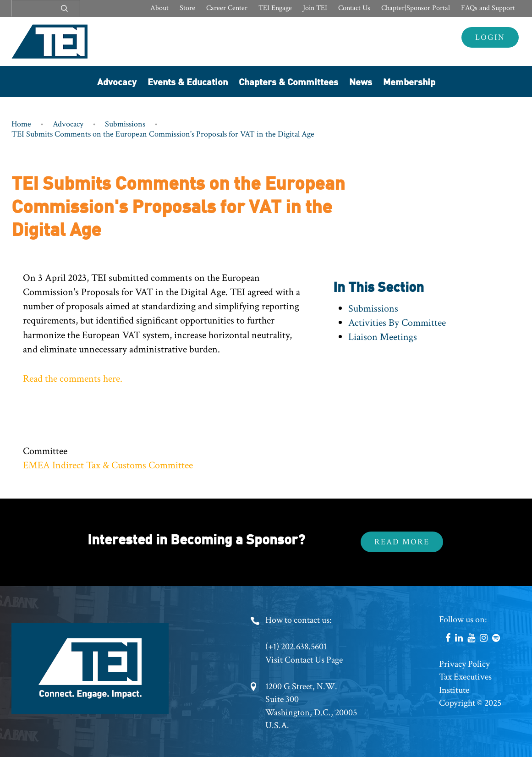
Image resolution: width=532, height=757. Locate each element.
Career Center (227, 8)
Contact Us (354, 8)
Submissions (125, 124)
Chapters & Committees (288, 81)
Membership (409, 81)
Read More (402, 542)
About (159, 8)
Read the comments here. (73, 379)
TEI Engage (275, 8)
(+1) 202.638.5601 (296, 647)
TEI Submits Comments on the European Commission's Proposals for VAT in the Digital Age (163, 134)
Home (21, 124)
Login (490, 37)
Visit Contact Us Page (304, 660)
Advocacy (117, 81)
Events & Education (188, 81)
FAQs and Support (488, 8)
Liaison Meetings (383, 337)
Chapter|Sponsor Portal (416, 8)
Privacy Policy (464, 664)
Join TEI (315, 8)
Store (187, 8)
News (361, 81)
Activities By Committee (397, 323)
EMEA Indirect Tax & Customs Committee (108, 465)
